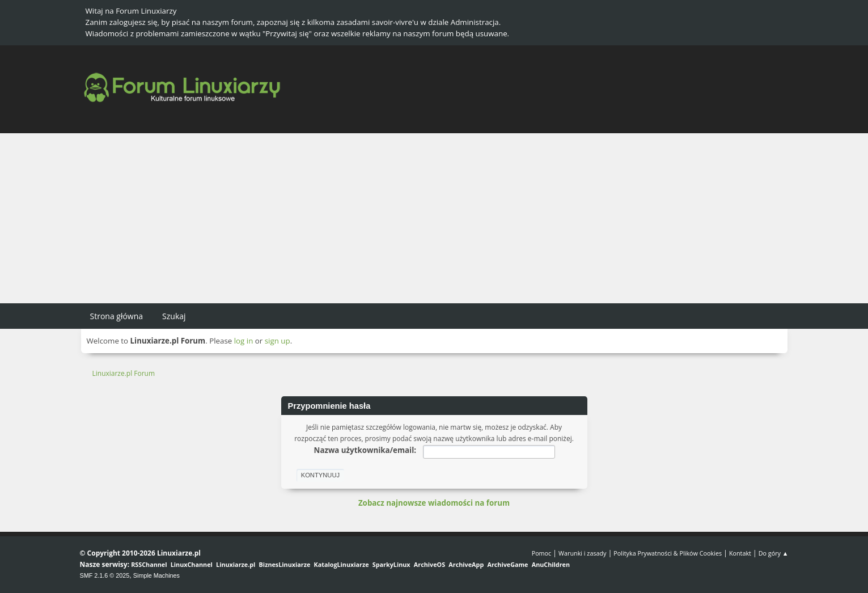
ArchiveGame (507, 564)
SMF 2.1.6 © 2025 (105, 575)
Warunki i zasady (582, 553)
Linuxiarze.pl (236, 564)
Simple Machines (156, 575)
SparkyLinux (391, 564)
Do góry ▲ (774, 553)
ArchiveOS (429, 564)
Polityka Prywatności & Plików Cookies (668, 553)
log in (244, 341)
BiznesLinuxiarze (285, 564)
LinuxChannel (192, 564)
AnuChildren (551, 564)
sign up (278, 341)
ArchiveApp (466, 564)
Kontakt (740, 553)
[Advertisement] (434, 218)
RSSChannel (149, 564)
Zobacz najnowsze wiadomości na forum (434, 503)
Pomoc (542, 553)
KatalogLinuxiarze (342, 564)
